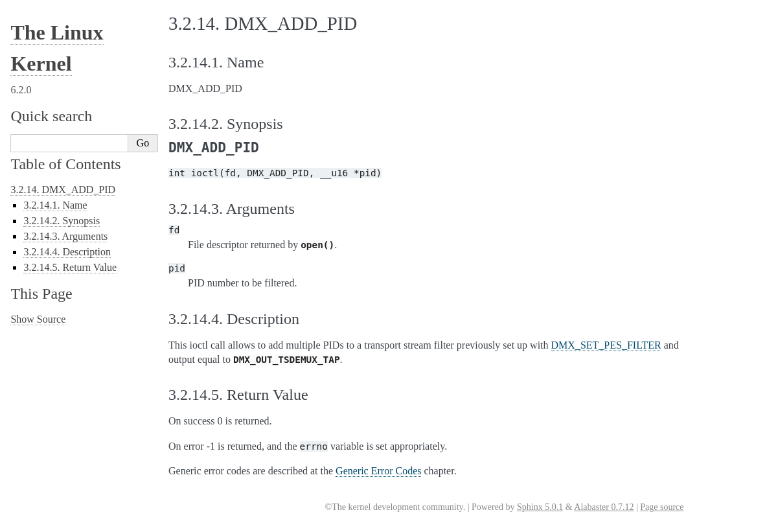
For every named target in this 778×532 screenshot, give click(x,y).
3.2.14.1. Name (55, 205)
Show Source (38, 319)
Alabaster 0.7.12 (604, 507)
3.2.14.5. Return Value (70, 267)
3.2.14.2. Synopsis (62, 221)
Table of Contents (65, 164)
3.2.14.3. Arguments (65, 236)
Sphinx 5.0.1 (540, 507)
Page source (662, 507)
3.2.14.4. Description (67, 252)
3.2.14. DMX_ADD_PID (63, 190)
